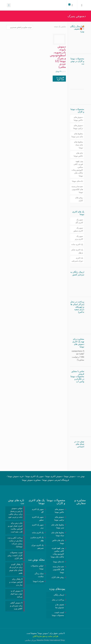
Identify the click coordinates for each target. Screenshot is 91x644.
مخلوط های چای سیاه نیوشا (78, 145)
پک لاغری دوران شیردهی (77, 259)
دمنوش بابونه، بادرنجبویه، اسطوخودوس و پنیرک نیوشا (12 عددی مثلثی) (58, 57)
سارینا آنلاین (37, 636)
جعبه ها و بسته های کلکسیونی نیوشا (77, 189)
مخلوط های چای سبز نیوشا (77, 135)
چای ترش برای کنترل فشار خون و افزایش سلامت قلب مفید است (15, 527)
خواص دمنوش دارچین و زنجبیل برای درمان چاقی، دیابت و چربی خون (15, 513)
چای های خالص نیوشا (78, 154)
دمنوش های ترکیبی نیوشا (78, 127)
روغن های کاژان (79, 199)
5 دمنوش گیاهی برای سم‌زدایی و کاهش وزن (16, 606)
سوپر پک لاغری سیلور (78, 229)
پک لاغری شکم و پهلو (77, 251)
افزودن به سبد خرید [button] (60, 79)
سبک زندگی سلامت (39, 575)
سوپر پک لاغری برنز (79, 238)
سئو (44, 636)
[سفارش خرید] (20, 27)
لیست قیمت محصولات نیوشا (58, 614)
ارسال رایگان (59, 595)
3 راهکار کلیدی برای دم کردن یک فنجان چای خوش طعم (16, 569)
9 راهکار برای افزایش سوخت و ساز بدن (16, 582)
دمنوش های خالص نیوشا (78, 119)
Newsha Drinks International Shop (51, 640)
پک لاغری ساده (77, 244)
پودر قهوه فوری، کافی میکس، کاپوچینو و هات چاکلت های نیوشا (77, 169)
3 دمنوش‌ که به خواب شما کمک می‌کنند (16, 594)
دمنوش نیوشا (43, 633)
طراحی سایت (53, 636)
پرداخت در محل (58, 600)
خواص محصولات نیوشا (37, 567)
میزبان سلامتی (30, 640)
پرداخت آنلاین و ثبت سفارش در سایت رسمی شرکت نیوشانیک (15, 542)
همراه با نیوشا (38, 581)
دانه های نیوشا (77, 181)
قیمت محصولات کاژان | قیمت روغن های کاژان (15, 555)
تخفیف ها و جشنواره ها (60, 606)
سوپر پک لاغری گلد (79, 221)
